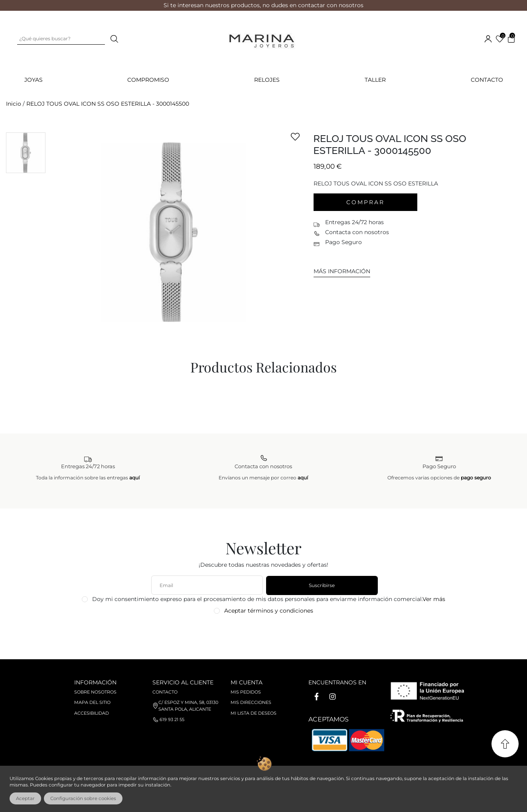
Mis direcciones (251, 702)
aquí (134, 478)
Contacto (487, 80)
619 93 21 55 (172, 719)
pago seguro (476, 478)
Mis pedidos (246, 692)
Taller (375, 80)
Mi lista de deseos (254, 713)
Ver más (434, 599)
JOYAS (34, 80)
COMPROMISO (148, 80)
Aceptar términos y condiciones (269, 611)
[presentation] (264, 634)
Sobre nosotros (95, 692)
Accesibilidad (92, 713)
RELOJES (267, 80)
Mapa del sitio (92, 702)
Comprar (365, 202)
